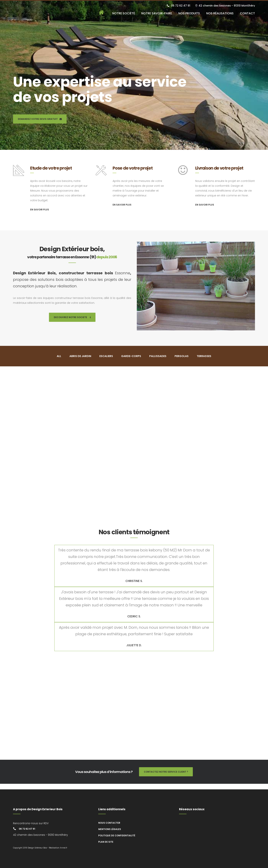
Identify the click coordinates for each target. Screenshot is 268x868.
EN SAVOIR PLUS (40, 210)
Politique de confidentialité (117, 835)
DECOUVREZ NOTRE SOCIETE (72, 317)
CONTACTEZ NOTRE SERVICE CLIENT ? (166, 772)
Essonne (123, 273)
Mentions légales (110, 829)
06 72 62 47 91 (181, 6)
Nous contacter (109, 823)
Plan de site (106, 842)
